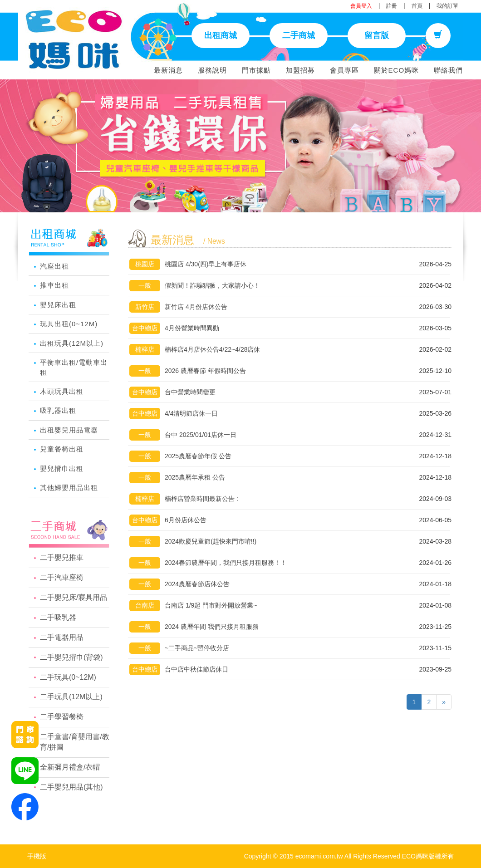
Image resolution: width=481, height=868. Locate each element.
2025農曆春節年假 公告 (198, 456)
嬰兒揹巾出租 (62, 468)
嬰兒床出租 (58, 305)
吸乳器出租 (58, 410)
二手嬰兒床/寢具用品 (74, 597)
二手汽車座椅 (62, 577)
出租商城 (221, 35)
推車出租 (54, 285)
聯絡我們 (448, 70)
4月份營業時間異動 (192, 328)
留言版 (377, 35)
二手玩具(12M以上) (71, 697)
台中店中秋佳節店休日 (196, 669)
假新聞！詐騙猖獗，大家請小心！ (212, 285)
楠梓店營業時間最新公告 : (201, 499)
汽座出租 (54, 266)
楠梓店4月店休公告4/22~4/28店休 (212, 349)
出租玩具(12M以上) (72, 343)
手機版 (37, 856)
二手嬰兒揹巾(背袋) (71, 657)
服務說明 (212, 70)
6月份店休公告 (186, 520)
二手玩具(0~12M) (68, 677)
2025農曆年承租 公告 (195, 477)
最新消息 (168, 70)
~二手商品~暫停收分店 (197, 648)
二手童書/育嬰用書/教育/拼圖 (75, 742)
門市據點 (256, 70)
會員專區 (344, 70)
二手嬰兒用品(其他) (71, 787)
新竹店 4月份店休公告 (196, 307)
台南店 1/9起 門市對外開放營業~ (211, 605)
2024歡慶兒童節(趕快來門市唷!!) (211, 541)
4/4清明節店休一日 (191, 413)
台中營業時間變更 (190, 392)
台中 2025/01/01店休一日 (201, 435)
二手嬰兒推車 (62, 557)
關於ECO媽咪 (397, 70)
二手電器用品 (62, 637)
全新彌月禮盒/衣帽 (70, 767)
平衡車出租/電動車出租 (74, 367)
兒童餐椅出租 (62, 449)
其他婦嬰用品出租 (69, 488)
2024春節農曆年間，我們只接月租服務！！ (226, 563)
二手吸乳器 (58, 617)
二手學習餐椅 (62, 717)
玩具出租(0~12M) (69, 324)
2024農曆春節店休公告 (197, 584)
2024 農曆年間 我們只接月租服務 (212, 627)
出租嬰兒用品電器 (69, 430)
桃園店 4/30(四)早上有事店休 (206, 264)
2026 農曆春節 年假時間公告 (205, 371)
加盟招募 (300, 70)
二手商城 (299, 35)
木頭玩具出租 (62, 391)
